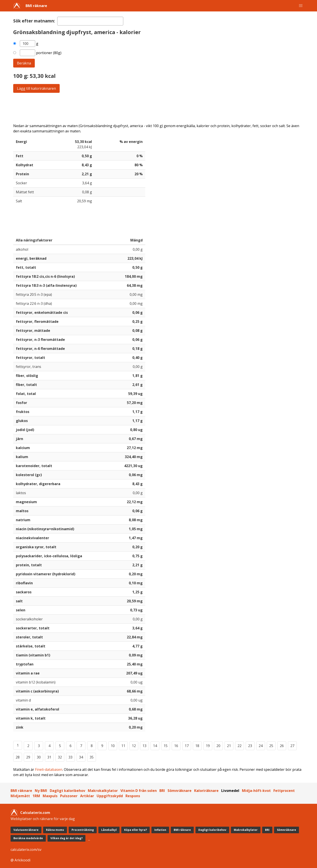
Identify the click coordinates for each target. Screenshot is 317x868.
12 (134, 746)
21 (229, 746)
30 (39, 757)
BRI (162, 791)
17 (187, 746)
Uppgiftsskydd (110, 796)
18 (197, 746)
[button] (301, 6)
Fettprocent (284, 791)
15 (166, 746)
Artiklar (87, 796)
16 (176, 746)
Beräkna (24, 63)
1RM (36, 796)
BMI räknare (36, 6)
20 (218, 746)
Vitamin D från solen (139, 791)
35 (92, 757)
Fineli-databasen (49, 769)
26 (282, 746)
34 (81, 757)
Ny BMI (41, 791)
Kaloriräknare (206, 791)
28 (18, 757)
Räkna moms (55, 830)
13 (144, 746)
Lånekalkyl (109, 830)
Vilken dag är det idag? (66, 838)
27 (292, 746)
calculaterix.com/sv (26, 850)
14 (155, 746)
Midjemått (20, 796)
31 (49, 757)
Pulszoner (69, 796)
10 (113, 746)
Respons (133, 796)
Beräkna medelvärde (28, 838)
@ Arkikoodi (20, 860)
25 (271, 746)
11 (123, 746)
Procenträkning (83, 830)
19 (208, 746)
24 (261, 746)
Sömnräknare (180, 791)
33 (70, 757)
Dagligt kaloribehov (67, 791)
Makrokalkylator (103, 791)
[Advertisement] (145, 108)
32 (60, 757)
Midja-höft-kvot (256, 791)
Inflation (160, 830)
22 (240, 746)
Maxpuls (50, 796)
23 (250, 746)
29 (28, 757)
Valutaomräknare (26, 830)
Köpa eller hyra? (135, 830)
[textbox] (90, 21)
